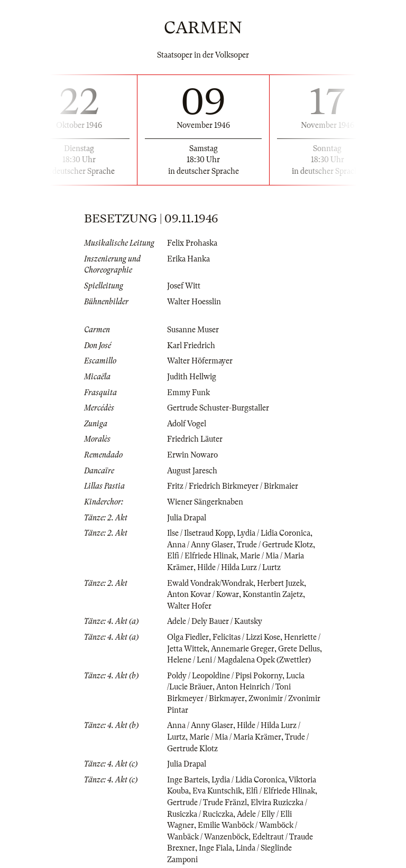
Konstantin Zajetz (273, 594)
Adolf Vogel (187, 424)
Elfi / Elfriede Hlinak (202, 556)
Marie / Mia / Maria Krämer (235, 737)
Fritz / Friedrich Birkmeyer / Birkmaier (233, 486)
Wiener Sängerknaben (205, 502)
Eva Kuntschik (217, 791)
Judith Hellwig (192, 377)
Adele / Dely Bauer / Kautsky (215, 621)
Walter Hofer (189, 606)
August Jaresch (192, 471)
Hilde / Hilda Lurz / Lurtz (239, 567)
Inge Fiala (215, 848)
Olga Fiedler (188, 637)
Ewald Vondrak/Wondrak (210, 583)
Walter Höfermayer (200, 361)
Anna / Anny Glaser (200, 545)
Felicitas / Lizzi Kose (246, 637)
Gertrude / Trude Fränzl (207, 802)
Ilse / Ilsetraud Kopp (200, 533)
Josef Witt (184, 286)
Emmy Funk (188, 393)
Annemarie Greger (243, 649)
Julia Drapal (187, 518)
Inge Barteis (187, 780)
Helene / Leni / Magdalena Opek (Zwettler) (239, 660)
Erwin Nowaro (192, 455)
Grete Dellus (299, 649)
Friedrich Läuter (195, 439)
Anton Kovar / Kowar (203, 594)
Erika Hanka (188, 259)
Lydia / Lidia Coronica (274, 533)
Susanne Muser (193, 330)
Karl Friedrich (191, 346)
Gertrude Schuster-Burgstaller (218, 408)
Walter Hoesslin (194, 302)
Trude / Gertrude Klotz (275, 545)
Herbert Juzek (280, 583)
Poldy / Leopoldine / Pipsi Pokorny (225, 676)
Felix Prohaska (192, 243)
